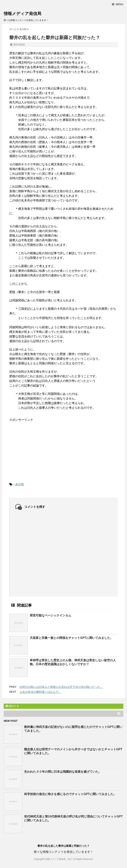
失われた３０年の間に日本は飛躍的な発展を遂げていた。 (63, 772)
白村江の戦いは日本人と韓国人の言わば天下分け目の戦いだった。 (61, 687)
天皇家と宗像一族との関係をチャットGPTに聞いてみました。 (71, 638)
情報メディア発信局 (22, 14)
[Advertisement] (37, 449)
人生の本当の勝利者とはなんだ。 (40, 692)
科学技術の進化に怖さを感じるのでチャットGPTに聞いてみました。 (70, 794)
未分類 (19, 484)
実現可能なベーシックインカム (51, 615)
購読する (12, 706)
